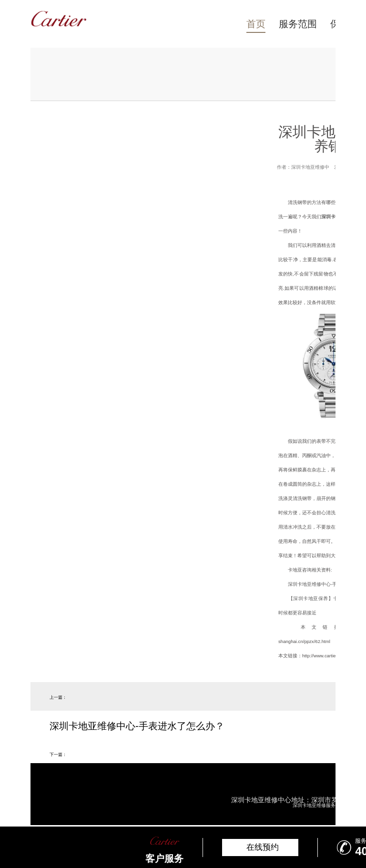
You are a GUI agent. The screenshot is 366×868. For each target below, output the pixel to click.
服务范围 (298, 24)
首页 (256, 24)
